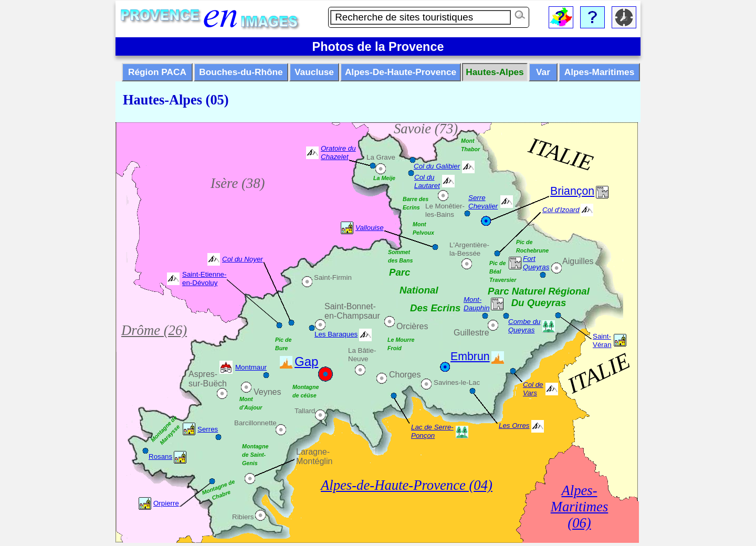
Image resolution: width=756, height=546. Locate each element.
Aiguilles (578, 261)
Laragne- (313, 452)
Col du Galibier (437, 166)
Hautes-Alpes (495, 72)
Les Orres (514, 426)
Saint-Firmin (333, 277)
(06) (579, 523)
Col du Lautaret (427, 181)
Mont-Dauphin (477, 304)
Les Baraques (336, 334)
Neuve (358, 359)
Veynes (267, 392)
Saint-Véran (602, 340)
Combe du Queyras (524, 326)
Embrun (470, 356)
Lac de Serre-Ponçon (432, 431)
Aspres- (203, 374)
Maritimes (580, 507)
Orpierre (166, 503)
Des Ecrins (435, 308)
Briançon (572, 191)
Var (543, 72)
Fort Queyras (536, 263)
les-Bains (440, 214)
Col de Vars (533, 389)
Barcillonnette (255, 423)
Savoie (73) (426, 129)
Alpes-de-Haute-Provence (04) (407, 485)
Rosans (160, 456)
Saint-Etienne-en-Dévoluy (204, 279)
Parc (400, 272)
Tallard (305, 411)
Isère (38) (238, 183)
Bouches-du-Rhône (241, 72)
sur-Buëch (208, 384)
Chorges (405, 375)
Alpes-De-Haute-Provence (401, 72)
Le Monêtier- (445, 206)
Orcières (412, 326)
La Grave (381, 157)
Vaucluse (314, 72)
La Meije (384, 178)
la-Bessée (465, 253)
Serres (208, 429)
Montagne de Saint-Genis (255, 455)
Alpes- (579, 490)
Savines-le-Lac (457, 382)
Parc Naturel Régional (539, 291)
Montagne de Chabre (218, 490)
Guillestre (471, 333)
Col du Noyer (243, 259)
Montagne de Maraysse (165, 430)
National (419, 290)
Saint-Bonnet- (350, 306)
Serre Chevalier (483, 202)
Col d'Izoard (561, 210)
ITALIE (561, 154)
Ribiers (243, 517)
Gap (306, 361)
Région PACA (157, 72)
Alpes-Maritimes (600, 72)
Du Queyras (539, 303)
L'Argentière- (469, 245)
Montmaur (251, 367)
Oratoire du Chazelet (338, 153)
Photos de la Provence (378, 47)
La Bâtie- (362, 350)
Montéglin (314, 461)
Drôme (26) (154, 330)
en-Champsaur (352, 316)
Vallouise (370, 228)
